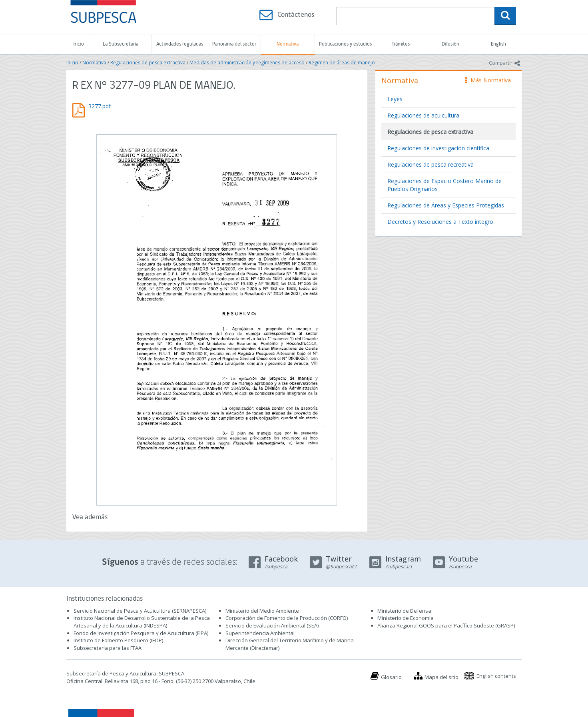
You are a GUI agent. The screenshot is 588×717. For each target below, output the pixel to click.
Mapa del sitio (441, 677)
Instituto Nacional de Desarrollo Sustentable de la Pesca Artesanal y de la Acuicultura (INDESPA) (142, 622)
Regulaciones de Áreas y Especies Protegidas (446, 205)
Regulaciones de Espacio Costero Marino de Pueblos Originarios (444, 185)
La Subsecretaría (121, 44)
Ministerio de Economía (406, 618)
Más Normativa (488, 80)
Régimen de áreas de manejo (342, 63)
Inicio (78, 44)
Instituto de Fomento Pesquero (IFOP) (118, 640)
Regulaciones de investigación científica (438, 148)
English (498, 44)
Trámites (401, 44)
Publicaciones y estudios (345, 44)
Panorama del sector (234, 44)
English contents (496, 676)
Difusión (450, 44)
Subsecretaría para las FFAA (108, 648)
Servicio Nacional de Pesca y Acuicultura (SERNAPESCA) (140, 611)
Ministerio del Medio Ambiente (262, 611)
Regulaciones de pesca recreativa (431, 164)
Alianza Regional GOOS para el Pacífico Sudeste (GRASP (445, 625)
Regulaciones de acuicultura (423, 115)
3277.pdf (100, 106)
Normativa (288, 44)
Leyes (395, 99)
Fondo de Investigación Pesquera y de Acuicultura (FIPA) (141, 633)
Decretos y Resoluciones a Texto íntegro (440, 222)
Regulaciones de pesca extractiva (148, 63)
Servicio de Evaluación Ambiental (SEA (271, 625)
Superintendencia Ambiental (260, 633)
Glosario (391, 677)
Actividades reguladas (180, 44)
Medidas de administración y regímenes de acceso (247, 63)
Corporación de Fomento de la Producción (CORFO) (287, 618)
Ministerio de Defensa (404, 611)
